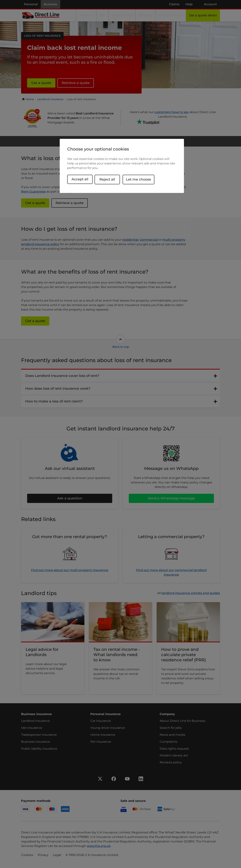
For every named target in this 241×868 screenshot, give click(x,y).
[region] (122, 166)
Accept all (80, 179)
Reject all (110, 179)
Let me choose (141, 179)
